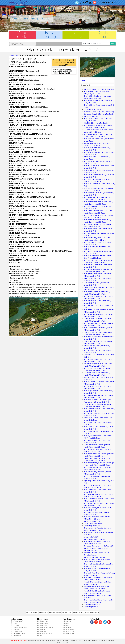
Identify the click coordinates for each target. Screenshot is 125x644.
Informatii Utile (93, 640)
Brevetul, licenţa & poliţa (19, 640)
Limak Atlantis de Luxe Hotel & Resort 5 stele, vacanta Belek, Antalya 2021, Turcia (98, 333)
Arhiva (79, 640)
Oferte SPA (43, 631)
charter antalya (33, 612)
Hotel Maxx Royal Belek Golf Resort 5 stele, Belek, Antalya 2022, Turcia (97, 93)
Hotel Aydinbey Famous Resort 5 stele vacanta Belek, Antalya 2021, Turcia (98, 275)
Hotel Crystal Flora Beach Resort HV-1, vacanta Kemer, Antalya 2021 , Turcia (98, 450)
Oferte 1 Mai (17, 636)
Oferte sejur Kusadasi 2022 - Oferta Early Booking (99, 89)
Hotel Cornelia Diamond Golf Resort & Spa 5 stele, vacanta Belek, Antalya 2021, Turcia (97, 401)
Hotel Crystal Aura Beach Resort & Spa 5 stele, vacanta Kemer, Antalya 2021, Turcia (98, 203)
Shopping (68, 627)
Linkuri (85, 640)
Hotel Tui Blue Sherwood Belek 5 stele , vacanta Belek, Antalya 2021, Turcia (99, 315)
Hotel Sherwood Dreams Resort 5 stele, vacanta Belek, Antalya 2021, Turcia (98, 297)
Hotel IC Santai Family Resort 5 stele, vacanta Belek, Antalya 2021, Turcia (98, 329)
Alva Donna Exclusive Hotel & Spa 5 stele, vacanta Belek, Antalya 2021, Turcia (97, 374)
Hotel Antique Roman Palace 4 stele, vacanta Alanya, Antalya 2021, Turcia (98, 542)
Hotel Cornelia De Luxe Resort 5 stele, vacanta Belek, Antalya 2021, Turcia (98, 387)
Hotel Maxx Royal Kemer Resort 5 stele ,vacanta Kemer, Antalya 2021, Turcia (98, 495)
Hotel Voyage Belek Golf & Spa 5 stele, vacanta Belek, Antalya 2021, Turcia (98, 396)
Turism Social (70, 631)
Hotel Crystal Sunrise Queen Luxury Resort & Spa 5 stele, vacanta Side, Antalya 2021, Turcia (99, 464)
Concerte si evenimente (20, 627)
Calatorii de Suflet (18, 621)
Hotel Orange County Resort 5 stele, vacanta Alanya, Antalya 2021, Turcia (97, 225)
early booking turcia (93, 612)
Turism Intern (70, 629)
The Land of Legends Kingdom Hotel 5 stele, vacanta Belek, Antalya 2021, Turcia (98, 405)
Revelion (68, 621)
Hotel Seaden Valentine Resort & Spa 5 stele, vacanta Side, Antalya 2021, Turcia (98, 198)
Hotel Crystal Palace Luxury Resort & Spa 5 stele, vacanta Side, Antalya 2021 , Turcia (99, 455)
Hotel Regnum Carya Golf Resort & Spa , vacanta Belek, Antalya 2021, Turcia (99, 504)
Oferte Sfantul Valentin (46, 627)
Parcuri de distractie (45, 633)
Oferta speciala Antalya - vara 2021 (95, 539)
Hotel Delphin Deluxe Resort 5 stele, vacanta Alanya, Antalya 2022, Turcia (98, 97)
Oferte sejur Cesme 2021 (91, 116)
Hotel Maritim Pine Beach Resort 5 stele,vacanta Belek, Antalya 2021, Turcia (99, 311)
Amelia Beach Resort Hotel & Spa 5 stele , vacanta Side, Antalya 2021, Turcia (97, 587)
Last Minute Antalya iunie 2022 (93, 109)
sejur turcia (44, 612)
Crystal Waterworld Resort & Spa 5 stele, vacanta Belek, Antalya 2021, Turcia (99, 288)
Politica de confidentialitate (47, 640)
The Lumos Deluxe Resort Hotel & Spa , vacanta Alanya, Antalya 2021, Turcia (99, 131)
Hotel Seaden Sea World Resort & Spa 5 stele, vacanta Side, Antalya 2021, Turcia (98, 212)
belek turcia (68, 612)
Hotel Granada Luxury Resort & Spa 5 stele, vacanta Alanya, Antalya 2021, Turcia (97, 239)
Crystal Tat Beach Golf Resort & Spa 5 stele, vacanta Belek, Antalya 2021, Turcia (97, 320)
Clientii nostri (33, 640)
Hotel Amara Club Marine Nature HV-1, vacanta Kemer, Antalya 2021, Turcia (98, 180)
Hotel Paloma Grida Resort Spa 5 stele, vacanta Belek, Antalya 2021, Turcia (98, 324)
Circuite (15, 623)
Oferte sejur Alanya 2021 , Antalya (94, 557)
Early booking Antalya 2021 (92, 526)
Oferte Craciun (44, 623)
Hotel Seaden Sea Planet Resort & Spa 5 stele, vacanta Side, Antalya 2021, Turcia (98, 135)
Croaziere (16, 629)
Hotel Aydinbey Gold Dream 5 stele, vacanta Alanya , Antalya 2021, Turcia (97, 529)
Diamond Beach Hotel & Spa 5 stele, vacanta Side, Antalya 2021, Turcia (98, 144)
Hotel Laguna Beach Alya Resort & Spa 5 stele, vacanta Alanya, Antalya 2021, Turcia (98, 126)
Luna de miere (17, 631)
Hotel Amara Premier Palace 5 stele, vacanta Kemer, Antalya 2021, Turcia (97, 257)
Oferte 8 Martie (44, 621)
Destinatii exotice (71, 633)
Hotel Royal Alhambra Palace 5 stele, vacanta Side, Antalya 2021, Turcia (98, 437)
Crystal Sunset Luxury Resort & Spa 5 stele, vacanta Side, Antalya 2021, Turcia (97, 459)
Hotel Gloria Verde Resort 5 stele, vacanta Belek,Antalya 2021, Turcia (97, 518)
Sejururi (68, 623)
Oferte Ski (42, 629)
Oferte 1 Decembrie (19, 633)
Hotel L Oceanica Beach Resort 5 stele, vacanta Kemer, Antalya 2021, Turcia (98, 601)
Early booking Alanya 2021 (92, 604)
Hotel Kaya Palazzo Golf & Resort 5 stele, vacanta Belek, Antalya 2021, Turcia (99, 383)
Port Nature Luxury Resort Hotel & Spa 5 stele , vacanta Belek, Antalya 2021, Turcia (98, 365)
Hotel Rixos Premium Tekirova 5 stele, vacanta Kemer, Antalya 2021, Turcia (98, 486)
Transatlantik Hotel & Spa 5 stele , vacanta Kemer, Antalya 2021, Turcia (97, 592)
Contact (59, 640)
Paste (41, 636)
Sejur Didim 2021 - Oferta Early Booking (96, 123)
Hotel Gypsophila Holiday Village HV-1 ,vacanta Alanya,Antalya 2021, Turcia (98, 216)
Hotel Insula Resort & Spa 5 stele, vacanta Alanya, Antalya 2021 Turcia (97, 560)
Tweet (83, 80)
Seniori (68, 625)
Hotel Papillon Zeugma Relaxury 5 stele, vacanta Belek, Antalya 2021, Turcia (99, 360)
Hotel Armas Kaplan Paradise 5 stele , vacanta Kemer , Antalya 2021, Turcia (98, 578)
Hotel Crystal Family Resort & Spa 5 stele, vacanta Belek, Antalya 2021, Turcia (97, 293)
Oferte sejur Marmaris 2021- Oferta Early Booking (99, 114)
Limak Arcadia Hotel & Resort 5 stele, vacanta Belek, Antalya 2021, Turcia (98, 342)
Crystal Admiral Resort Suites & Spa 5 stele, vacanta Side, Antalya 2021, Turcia (97, 446)
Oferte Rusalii (43, 625)
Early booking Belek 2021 (92, 607)
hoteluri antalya (56, 612)
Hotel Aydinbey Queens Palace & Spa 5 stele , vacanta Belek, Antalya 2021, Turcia (98, 369)
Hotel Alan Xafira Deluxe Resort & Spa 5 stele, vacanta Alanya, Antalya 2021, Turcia (98, 261)
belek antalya (79, 612)
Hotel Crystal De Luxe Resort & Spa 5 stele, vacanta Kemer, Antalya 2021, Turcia (97, 221)
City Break (16, 625)
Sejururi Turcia (14, 55)
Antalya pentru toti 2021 (92, 537)
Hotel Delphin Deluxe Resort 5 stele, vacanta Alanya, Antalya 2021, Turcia (98, 468)
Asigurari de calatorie (106, 640)
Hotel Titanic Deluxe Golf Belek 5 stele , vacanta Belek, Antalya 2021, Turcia (99, 500)
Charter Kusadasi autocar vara (93, 523)
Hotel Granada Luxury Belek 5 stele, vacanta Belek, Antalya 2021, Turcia (97, 473)
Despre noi (66, 640)
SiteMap (73, 640)
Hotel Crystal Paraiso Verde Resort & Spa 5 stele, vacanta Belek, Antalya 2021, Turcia (99, 270)
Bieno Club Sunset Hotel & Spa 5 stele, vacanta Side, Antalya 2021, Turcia (98, 189)
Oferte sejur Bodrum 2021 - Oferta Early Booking (99, 112)
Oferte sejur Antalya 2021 (92, 521)
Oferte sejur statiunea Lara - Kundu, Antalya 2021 (99, 546)
